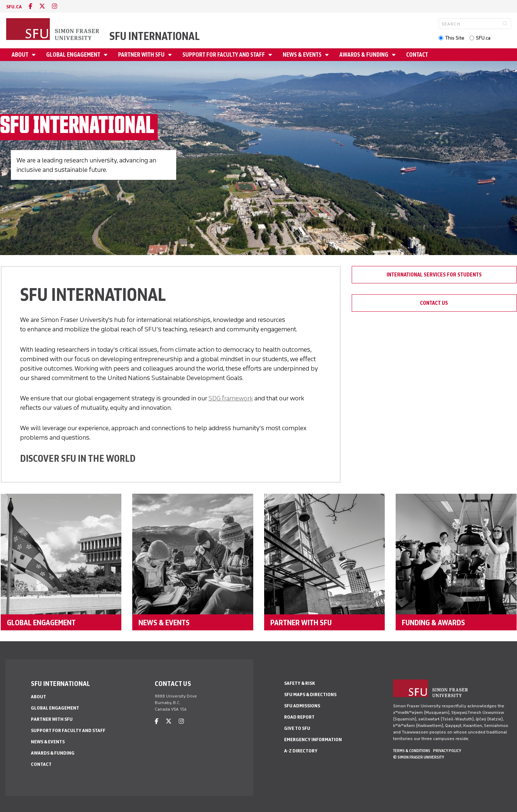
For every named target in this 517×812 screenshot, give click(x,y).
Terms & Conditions (412, 751)
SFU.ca (483, 38)
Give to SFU (297, 728)
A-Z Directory (301, 751)
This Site (455, 38)
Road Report (299, 717)
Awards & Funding (364, 55)
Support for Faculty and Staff (224, 55)
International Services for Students (434, 275)
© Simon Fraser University (419, 757)
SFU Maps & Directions (310, 694)
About (21, 55)
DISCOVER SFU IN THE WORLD (78, 458)
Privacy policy (447, 751)
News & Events (303, 55)
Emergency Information (313, 740)
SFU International (155, 36)
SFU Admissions (302, 706)
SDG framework (231, 398)
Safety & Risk (300, 683)
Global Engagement (74, 55)
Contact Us (434, 303)
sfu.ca (14, 7)
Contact (417, 55)
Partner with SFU (142, 55)
